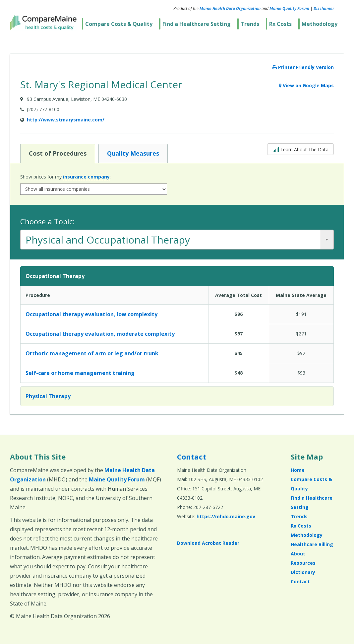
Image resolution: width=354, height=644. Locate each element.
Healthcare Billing (312, 544)
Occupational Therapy (55, 276)
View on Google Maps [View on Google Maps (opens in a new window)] (306, 85)
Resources (303, 563)
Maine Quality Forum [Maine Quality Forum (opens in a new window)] (289, 8)
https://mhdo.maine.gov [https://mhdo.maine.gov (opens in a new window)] (226, 516)
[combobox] (177, 240)
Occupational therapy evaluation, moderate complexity (100, 334)
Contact (192, 457)
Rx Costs (280, 24)
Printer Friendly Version (303, 67)
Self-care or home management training (80, 373)
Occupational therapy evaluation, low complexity (91, 314)
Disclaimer (324, 8)
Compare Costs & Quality (119, 24)
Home (298, 470)
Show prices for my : (65, 177)
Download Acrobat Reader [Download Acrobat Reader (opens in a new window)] (208, 543)
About (298, 554)
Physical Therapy (48, 396)
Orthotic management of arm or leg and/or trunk (92, 353)
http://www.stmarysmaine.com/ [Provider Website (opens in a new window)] (66, 120)
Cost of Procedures (58, 153)
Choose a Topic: (47, 221)
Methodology (320, 24)
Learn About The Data (300, 149)
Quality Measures (133, 153)
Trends (250, 24)
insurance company (86, 177)
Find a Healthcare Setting (197, 24)
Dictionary (303, 572)
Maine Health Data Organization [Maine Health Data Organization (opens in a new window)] (230, 8)
